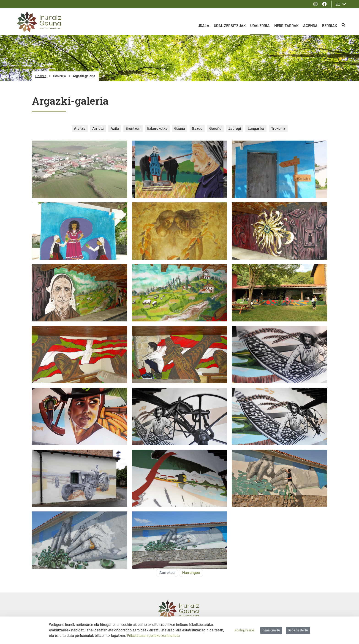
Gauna (180, 129)
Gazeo (197, 129)
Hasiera (41, 76)
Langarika (256, 129)
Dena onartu (271, 630)
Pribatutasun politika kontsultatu (153, 636)
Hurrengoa (191, 573)
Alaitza (80, 129)
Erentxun (133, 129)
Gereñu (215, 129)
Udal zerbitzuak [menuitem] (230, 26)
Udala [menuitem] (203, 26)
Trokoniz (278, 129)
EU (341, 4)
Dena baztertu (298, 630)
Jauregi (235, 129)
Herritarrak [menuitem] (286, 26)
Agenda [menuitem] (310, 26)
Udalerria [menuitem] (260, 26)
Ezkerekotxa (157, 129)
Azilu (115, 129)
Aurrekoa (167, 573)
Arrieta (98, 129)
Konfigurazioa (245, 630)
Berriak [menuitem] (330, 26)
